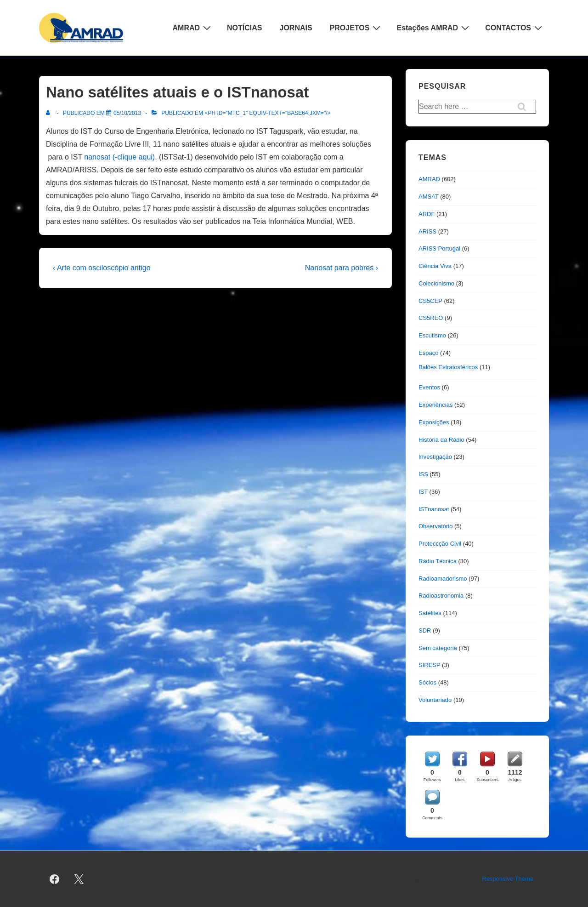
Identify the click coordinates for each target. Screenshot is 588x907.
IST (423, 492)
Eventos (429, 387)
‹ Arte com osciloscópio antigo (102, 268)
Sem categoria (438, 648)
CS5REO (431, 318)
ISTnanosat (434, 509)
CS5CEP (430, 301)
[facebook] (55, 879)
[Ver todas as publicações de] (50, 113)
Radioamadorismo (443, 579)
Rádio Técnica (438, 561)
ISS (423, 474)
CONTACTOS (515, 28)
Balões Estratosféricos (448, 367)
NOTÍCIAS (244, 28)
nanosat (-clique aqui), (120, 157)
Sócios (427, 682)
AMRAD (193, 28)
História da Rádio (441, 440)
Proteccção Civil (440, 544)
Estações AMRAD (434, 28)
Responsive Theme (508, 879)
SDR (425, 630)
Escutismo (432, 335)
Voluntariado (435, 700)
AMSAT (429, 197)
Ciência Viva (435, 266)
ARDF (427, 214)
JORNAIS (296, 28)
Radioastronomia (441, 596)
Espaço (428, 353)
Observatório (435, 526)
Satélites (430, 613)
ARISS (427, 231)
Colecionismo (436, 283)
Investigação (435, 457)
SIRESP (429, 665)
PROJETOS (356, 28)
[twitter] (79, 879)
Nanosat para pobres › (342, 268)
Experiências (435, 405)
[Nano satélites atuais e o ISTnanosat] (127, 113)
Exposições (434, 422)
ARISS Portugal (439, 248)
